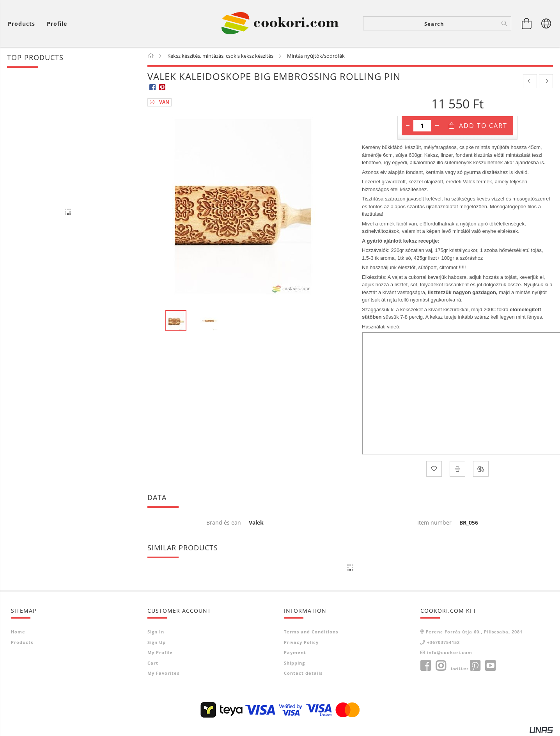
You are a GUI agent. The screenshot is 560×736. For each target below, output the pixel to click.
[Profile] (57, 24)
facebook (425, 666)
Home (18, 632)
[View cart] (23, 24)
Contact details (303, 673)
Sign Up (157, 643)
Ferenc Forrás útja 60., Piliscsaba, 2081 (474, 632)
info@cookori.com (450, 653)
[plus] (437, 126)
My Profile (160, 653)
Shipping (294, 663)
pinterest (475, 666)
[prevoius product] (530, 82)
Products (22, 643)
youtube (490, 666)
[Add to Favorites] (434, 469)
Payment (295, 653)
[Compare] (481, 469)
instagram (441, 666)
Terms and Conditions (311, 632)
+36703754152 (443, 643)
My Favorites (163, 673)
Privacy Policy (301, 643)
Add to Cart (483, 126)
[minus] (408, 126)
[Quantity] (422, 126)
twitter (460, 669)
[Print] (457, 469)
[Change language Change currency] (546, 23)
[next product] (546, 82)
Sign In (156, 632)
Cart (153, 663)
